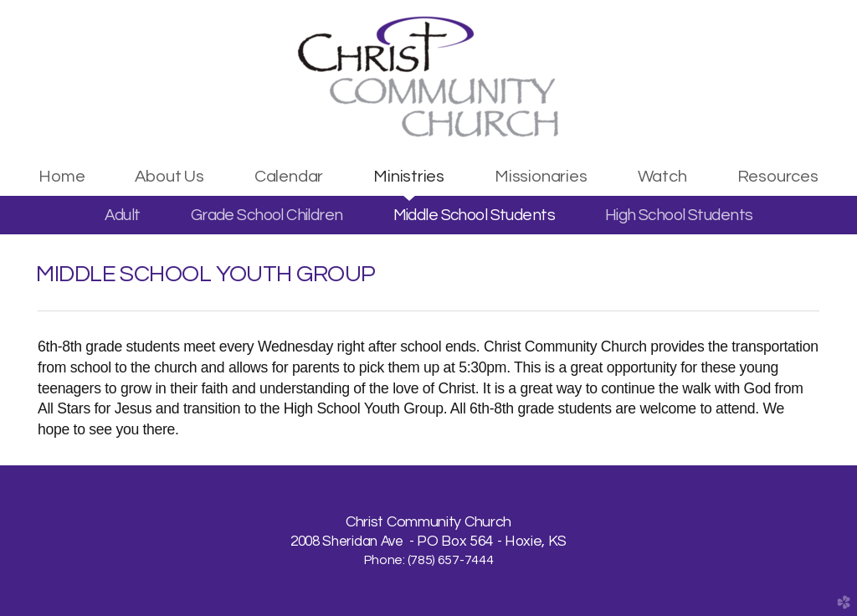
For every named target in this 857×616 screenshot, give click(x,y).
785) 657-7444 (452, 560)
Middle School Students (474, 215)
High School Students (679, 215)
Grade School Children (267, 215)
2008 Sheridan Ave (348, 542)
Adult (123, 215)
